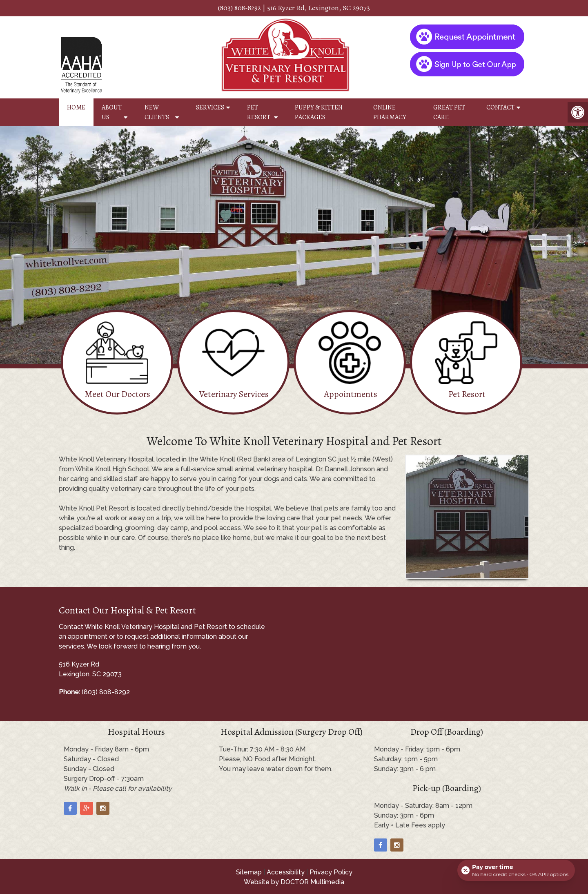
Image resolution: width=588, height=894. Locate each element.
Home (76, 107)
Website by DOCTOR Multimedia (294, 882)
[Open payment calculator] (516, 870)
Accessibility (286, 872)
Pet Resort (259, 112)
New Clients (157, 112)
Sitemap (249, 872)
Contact (500, 107)
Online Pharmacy (390, 112)
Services (210, 107)
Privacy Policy (331, 872)
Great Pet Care (449, 112)
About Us (112, 112)
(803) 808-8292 (239, 8)
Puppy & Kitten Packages (319, 112)
